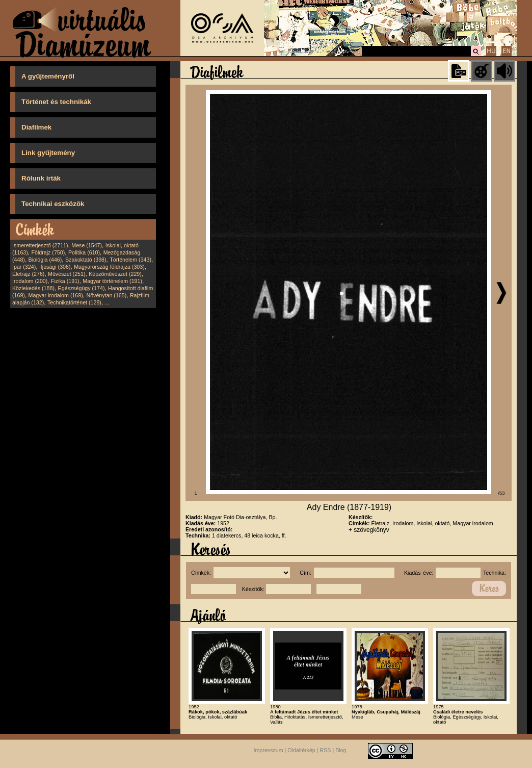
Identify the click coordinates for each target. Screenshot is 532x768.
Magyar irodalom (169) (56, 295)
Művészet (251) (66, 274)
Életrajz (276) (28, 274)
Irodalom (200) (30, 281)
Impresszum (269, 750)
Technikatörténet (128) (74, 302)
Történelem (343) (130, 260)
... (107, 302)
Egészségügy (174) (82, 288)
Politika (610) (84, 252)
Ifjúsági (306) (55, 267)
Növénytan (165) (106, 295)
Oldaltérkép (301, 750)
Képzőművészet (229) (115, 274)
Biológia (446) (45, 260)
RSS (326, 750)
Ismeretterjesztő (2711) (40, 245)
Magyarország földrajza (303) (109, 267)
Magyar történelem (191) (112, 281)
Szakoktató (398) (86, 260)
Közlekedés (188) (33, 288)
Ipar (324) (24, 267)
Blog (341, 750)
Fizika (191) (65, 281)
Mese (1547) (87, 245)
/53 (502, 493)
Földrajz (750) (48, 252)
